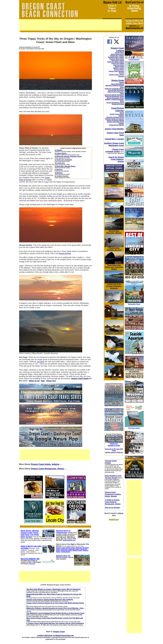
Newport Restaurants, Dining (115, 98)
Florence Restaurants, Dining (115, 103)
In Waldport (59, 173)
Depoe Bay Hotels (119, 65)
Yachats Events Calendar (117, 125)
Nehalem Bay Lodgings (117, 56)
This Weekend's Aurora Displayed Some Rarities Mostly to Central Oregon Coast (55, 613)
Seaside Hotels (119, 53)
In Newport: (59, 169)
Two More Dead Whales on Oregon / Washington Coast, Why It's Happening (53, 589)
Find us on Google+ (113, 508)
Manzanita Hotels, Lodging (116, 57)
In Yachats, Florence (62, 176)
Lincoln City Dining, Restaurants (114, 95)
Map (43, 381)
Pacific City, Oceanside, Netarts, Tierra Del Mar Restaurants (114, 89)
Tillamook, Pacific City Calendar (114, 119)
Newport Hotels (119, 67)
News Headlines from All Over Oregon (113, 477)
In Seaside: (59, 150)
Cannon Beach (114, 216)
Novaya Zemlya (65, 253)
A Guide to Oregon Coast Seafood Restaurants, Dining (113, 502)
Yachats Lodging (119, 70)
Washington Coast (116, 145)
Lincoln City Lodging (118, 63)
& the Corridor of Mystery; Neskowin (114, 286)
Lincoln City (112, 284)
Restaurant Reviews (118, 104)
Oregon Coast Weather (114, 129)
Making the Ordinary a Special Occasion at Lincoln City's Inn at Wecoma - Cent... (55, 608)
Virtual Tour (51, 381)
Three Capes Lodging (117, 60)
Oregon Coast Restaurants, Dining (47, 469)
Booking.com (114, 519)
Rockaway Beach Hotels (117, 59)
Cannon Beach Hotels (117, 54)
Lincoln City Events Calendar (115, 120)
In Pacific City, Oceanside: (64, 160)
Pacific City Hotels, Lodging (116, 62)
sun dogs (40, 362)
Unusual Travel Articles (111, 462)
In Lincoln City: (60, 163)
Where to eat (34, 381)
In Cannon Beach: (61, 153)
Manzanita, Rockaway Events (115, 117)
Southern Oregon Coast (114, 143)
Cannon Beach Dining (117, 84)
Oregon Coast (59, 632)
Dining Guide (118, 80)
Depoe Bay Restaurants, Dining (115, 96)
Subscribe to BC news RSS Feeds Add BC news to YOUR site (114, 451)
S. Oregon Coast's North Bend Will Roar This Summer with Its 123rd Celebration (55, 623)
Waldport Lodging (119, 68)
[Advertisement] (70, 25)
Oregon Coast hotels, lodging (45, 464)
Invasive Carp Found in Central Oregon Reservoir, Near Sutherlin (50, 600)
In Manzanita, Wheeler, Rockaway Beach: (68, 156)
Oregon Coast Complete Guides (115, 150)
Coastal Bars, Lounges (114, 139)
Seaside (122, 82)
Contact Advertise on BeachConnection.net (55, 635)
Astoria (122, 113)
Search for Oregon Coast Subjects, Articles (116, 159)
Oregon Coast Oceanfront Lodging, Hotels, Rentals (113, 494)
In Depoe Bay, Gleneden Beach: (65, 166)
